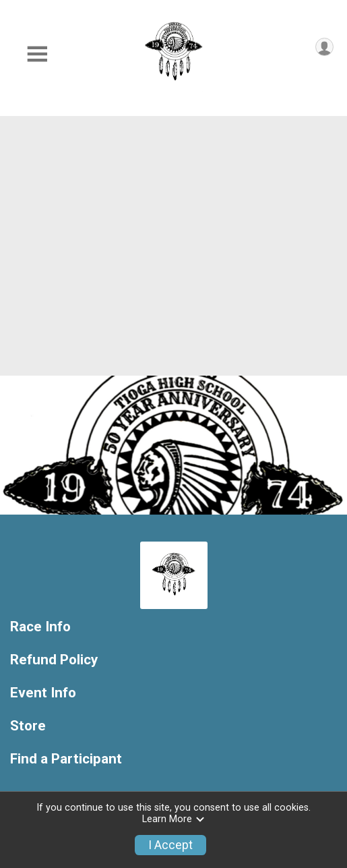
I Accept (170, 845)
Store (28, 726)
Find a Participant (66, 759)
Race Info (40, 627)
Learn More (174, 819)
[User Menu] (324, 47)
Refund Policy (54, 660)
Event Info (43, 693)
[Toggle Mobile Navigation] (37, 54)
